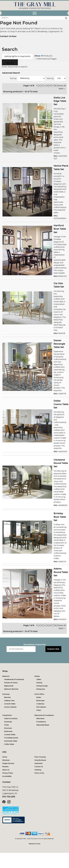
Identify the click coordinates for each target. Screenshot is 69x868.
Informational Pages (46, 59)
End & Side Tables (11, 741)
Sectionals (8, 722)
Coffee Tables (9, 744)
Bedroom (6, 676)
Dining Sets (41, 689)
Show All (62, 86)
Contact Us (39, 767)
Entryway (6, 694)
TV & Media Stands (11, 738)
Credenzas (40, 704)
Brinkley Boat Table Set (60, 517)
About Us (6, 770)
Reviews (5, 767)
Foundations (41, 722)
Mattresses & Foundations (44, 715)
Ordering (38, 770)
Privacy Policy (8, 773)
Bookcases (40, 701)
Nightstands (9, 686)
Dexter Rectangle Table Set (59, 344)
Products (47, 56)
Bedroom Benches (11, 689)
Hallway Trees (9, 701)
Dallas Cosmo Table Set (61, 404)
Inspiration (39, 763)
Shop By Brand (40, 760)
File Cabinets (41, 707)
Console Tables (10, 704)
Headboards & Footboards (14, 679)
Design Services (8, 763)
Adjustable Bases (43, 725)
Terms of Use (39, 773)
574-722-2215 (9, 797)
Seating (39, 683)
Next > (62, 89)
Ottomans (8, 728)
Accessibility (7, 776)
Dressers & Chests (11, 683)
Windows (6, 760)
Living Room (7, 715)
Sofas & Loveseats (11, 719)
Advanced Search (11, 73)
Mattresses (40, 719)
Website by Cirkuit (34, 844)
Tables (39, 679)
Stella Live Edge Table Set (60, 101)
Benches (7, 697)
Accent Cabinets (10, 707)
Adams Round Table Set (61, 572)
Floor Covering (40, 757)
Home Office (39, 694)
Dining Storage (42, 686)
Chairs (39, 710)
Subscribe (53, 649)
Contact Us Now (8, 36)
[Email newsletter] (21, 649)
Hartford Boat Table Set (60, 229)
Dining (37, 676)
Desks (39, 697)
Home (5, 757)
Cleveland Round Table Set (61, 463)
